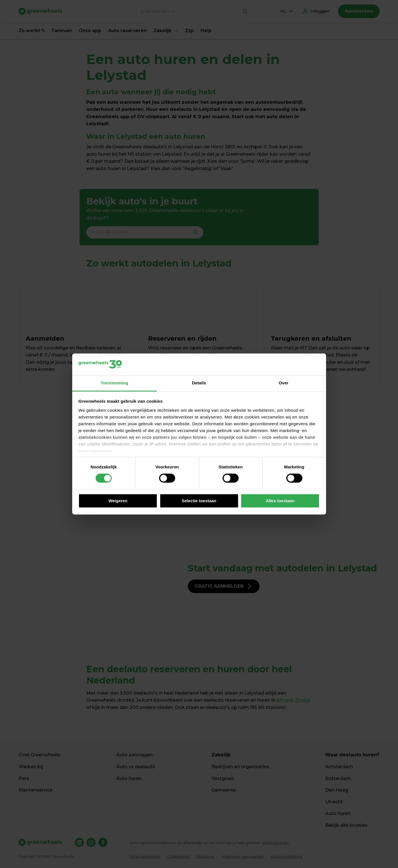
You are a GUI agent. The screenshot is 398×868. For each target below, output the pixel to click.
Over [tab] (284, 383)
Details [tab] (199, 383)
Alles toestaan (280, 501)
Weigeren (118, 501)
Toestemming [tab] (115, 383)
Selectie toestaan (199, 501)
